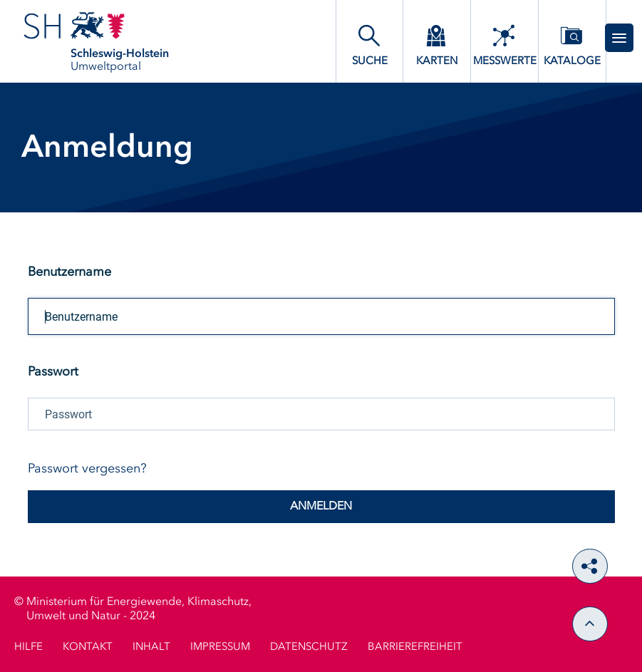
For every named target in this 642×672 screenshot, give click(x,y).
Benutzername (69, 272)
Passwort (53, 372)
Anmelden (321, 507)
